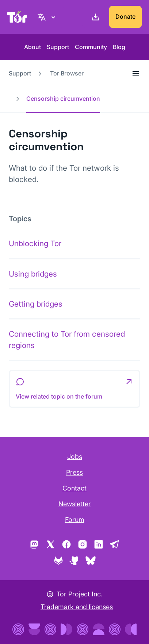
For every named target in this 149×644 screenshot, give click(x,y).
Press (74, 472)
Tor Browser (67, 73)
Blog (119, 47)
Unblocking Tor (35, 243)
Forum (75, 520)
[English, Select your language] (47, 17)
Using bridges (33, 274)
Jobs (75, 457)
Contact (74, 488)
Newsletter (75, 504)
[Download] (94, 17)
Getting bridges (36, 304)
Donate (125, 16)
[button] (74, 389)
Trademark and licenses (77, 607)
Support (58, 47)
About (33, 47)
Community (91, 47)
